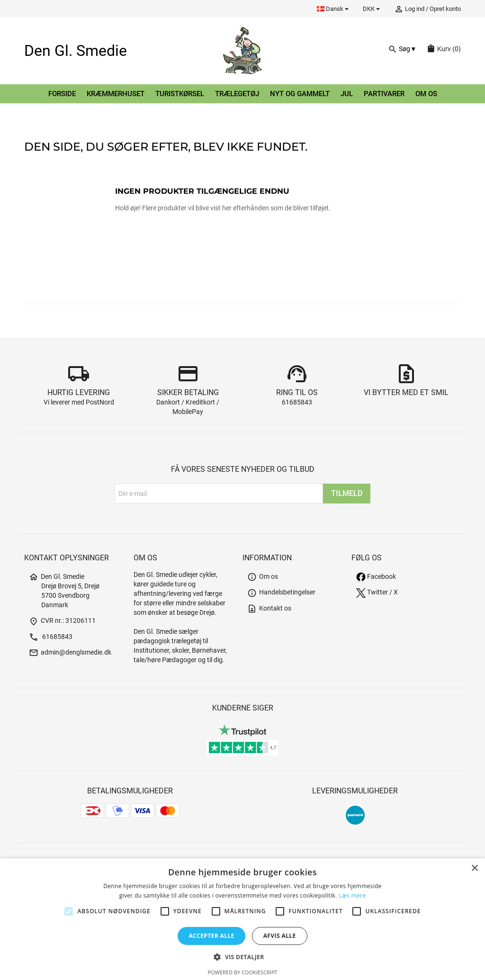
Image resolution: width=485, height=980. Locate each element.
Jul (347, 94)
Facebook (376, 577)
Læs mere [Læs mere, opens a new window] (352, 895)
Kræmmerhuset (116, 94)
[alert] (242, 919)
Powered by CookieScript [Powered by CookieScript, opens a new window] (243, 972)
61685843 (297, 402)
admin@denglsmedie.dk (70, 652)
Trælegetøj (237, 94)
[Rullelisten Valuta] (373, 9)
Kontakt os (269, 608)
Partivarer (384, 94)
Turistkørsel (180, 94)
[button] (242, 957)
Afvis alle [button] (280, 936)
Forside (62, 94)
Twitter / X (377, 592)
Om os (426, 94)
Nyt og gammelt (300, 94)
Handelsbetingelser (281, 592)
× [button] (474, 868)
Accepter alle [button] (211, 936)
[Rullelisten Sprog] (334, 9)
